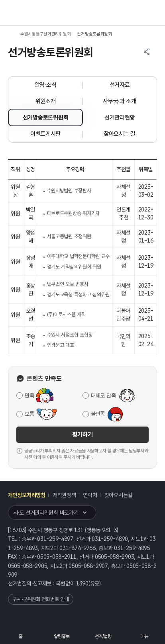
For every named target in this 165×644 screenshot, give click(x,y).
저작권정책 (64, 495)
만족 (29, 395)
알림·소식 (46, 85)
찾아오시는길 (118, 495)
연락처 (90, 495)
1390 (82, 583)
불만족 (98, 414)
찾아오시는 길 (120, 134)
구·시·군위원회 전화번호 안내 (41, 599)
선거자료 (120, 85)
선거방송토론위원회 (45, 117)
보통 (29, 414)
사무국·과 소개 (120, 101)
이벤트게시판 (45, 134)
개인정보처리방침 (27, 495)
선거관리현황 (120, 117)
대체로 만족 (103, 395)
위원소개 (46, 101)
